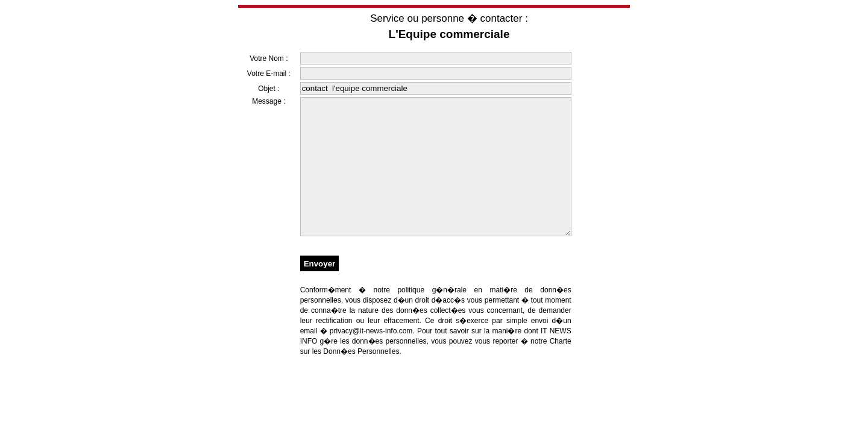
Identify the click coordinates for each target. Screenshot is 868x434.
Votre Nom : (269, 58)
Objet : (269, 89)
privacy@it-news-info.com (371, 358)
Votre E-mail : (269, 74)
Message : (269, 101)
